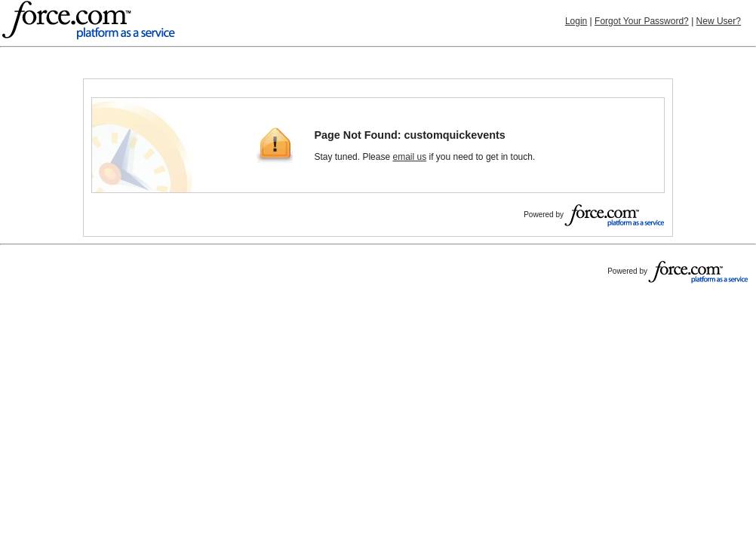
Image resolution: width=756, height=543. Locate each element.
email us (409, 157)
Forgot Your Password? (642, 21)
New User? (719, 21)
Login (576, 21)
